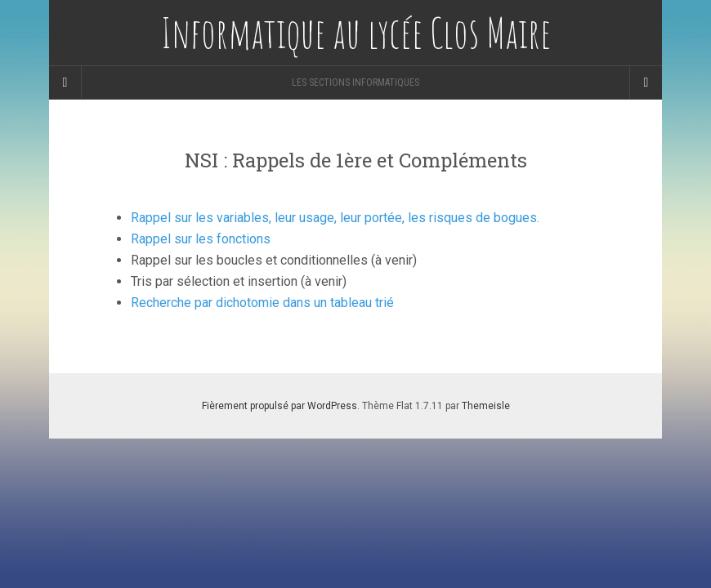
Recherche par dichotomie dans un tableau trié (262, 303)
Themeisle (486, 406)
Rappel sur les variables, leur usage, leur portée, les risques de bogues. (335, 218)
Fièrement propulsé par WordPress (279, 406)
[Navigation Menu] (646, 82)
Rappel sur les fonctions (201, 239)
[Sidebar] (65, 82)
